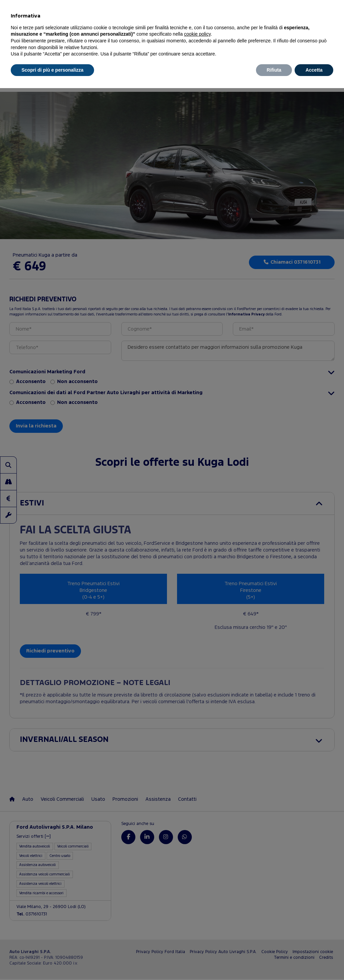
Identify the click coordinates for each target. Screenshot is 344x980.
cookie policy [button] (197, 34)
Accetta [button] (314, 70)
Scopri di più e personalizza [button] (52, 70)
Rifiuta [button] (274, 70)
